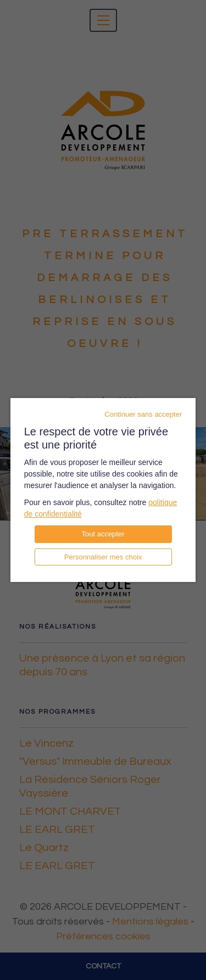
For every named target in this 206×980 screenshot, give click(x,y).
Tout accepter (103, 534)
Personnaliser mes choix (103, 557)
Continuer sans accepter (143, 414)
